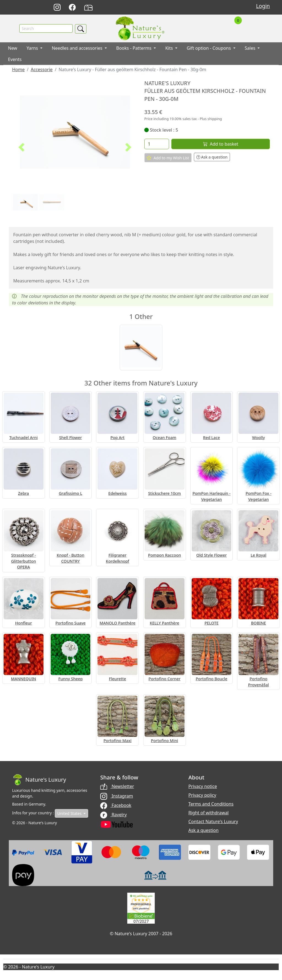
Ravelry (113, 815)
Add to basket (221, 144)
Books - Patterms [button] (134, 48)
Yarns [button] (33, 48)
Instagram (117, 796)
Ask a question (212, 157)
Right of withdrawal (208, 813)
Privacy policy (202, 795)
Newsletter (117, 786)
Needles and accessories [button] (78, 48)
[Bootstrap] (39, 780)
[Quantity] (157, 144)
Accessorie (41, 70)
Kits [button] (170, 48)
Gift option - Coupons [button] (209, 48)
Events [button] (15, 59)
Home (18, 70)
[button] (21, 147)
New (13, 48)
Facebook (116, 805)
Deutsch (181, 8)
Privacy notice (203, 786)
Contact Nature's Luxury (213, 821)
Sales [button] (251, 48)
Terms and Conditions (211, 804)
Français (205, 8)
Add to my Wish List (168, 158)
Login (263, 6)
